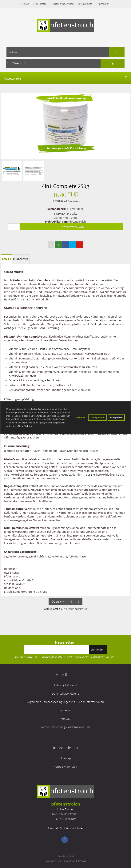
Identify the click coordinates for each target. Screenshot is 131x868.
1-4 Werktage (75, 209)
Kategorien (12, 78)
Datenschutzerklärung (65, 693)
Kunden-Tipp (21, 259)
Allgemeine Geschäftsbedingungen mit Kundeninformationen (65, 702)
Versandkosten (74, 201)
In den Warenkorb (72, 227)
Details (6, 259)
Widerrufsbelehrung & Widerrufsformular (65, 727)
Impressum (65, 710)
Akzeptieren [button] (116, 417)
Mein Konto (85, 4)
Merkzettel (40, 4)
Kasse (25, 4)
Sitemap (66, 758)
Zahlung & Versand (65, 685)
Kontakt (65, 719)
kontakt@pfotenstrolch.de (66, 828)
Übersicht (58, 601)
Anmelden (103, 4)
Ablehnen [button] (80, 417)
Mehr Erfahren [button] (25, 426)
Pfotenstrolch (77, 221)
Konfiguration (97, 417)
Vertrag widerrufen (62, 4)
